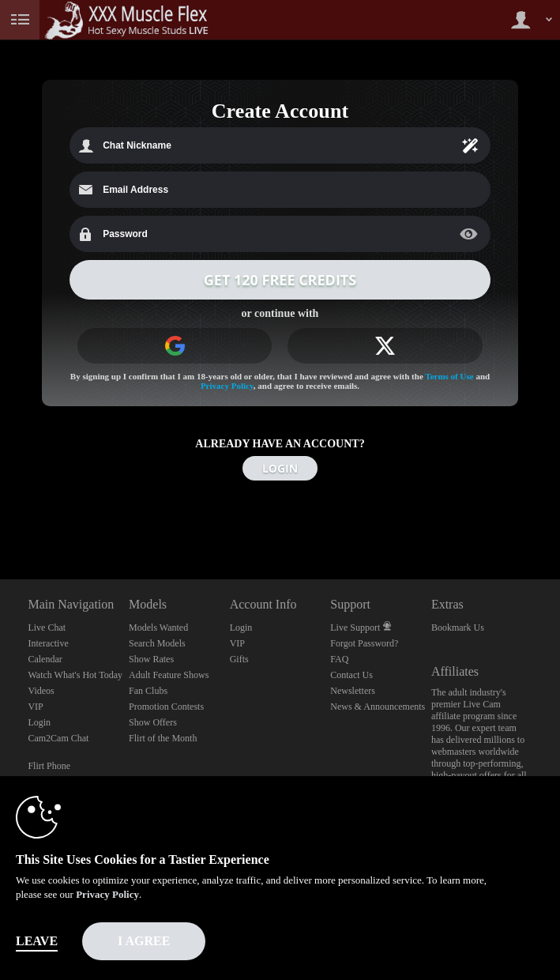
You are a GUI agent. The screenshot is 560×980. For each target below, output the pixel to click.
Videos (41, 691)
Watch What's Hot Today (75, 675)
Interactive (48, 643)
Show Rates (151, 659)
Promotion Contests (166, 707)
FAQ (339, 659)
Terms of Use (449, 376)
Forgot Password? (364, 643)
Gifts (239, 659)
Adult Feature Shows (169, 675)
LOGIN (280, 468)
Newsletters (353, 691)
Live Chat (47, 628)
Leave (37, 941)
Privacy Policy (227, 386)
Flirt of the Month (163, 738)
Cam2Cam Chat (58, 738)
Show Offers (153, 722)
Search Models (157, 643)
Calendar (45, 659)
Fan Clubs (148, 691)
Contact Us (351, 675)
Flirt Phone (49, 766)
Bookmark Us (458, 628)
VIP (35, 707)
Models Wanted (158, 628)
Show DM (0, 520)
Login (39, 722)
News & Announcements (378, 707)
